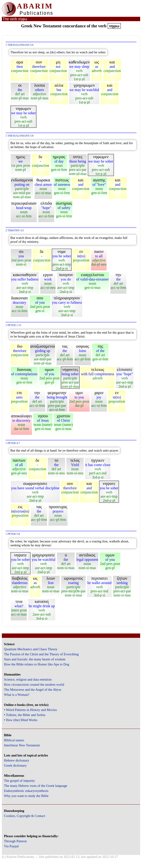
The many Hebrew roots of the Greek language (36, 786)
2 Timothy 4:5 (15, 231)
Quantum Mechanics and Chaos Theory (31, 649)
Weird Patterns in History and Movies (31, 710)
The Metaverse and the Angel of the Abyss (33, 690)
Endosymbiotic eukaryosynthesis (26, 791)
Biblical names (14, 740)
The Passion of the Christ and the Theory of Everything (41, 654)
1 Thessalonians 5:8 (20, 136)
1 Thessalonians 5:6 (20, 45)
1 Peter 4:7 (13, 443)
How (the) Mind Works (22, 720)
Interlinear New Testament (22, 745)
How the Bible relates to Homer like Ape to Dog (37, 664)
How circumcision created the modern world (34, 685)
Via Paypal (11, 846)
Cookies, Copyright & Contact (24, 816)
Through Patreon (15, 841)
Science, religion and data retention (28, 679)
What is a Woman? (17, 695)
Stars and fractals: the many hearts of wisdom (35, 659)
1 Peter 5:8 (13, 534)
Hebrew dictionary (16, 760)
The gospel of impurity (19, 781)
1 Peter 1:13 (13, 325)
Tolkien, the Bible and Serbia (26, 715)
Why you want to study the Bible (26, 796)
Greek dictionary (15, 765)
